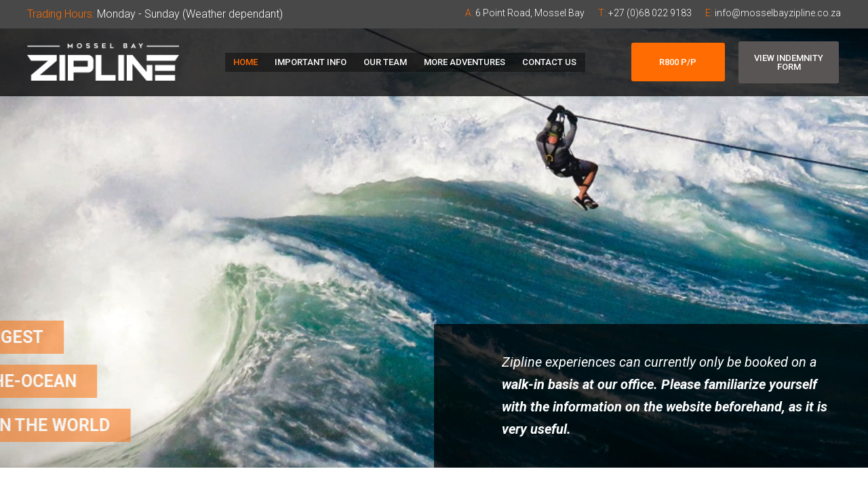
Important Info (314, 62)
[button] (678, 62)
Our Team (385, 62)
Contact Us (542, 62)
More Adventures (461, 62)
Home (252, 62)
